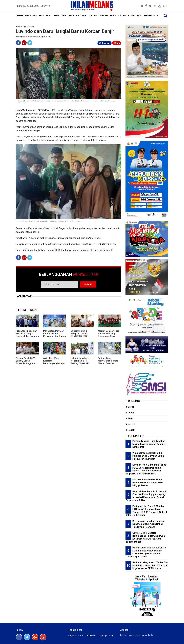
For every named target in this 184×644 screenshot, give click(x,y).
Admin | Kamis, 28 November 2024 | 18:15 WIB (33, 37)
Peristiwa (29, 27)
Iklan (111, 636)
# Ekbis (130, 418)
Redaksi (72, 636)
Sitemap (102, 636)
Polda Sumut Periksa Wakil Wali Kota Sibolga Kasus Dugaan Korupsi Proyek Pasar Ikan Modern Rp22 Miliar (146, 552)
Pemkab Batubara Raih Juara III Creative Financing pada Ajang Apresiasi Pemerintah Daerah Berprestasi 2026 (146, 496)
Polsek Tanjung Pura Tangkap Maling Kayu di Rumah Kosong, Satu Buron (149, 444)
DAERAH (103, 16)
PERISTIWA (31, 16)
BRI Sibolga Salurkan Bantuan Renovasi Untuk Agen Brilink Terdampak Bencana (148, 524)
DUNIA (56, 16)
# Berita (130, 407)
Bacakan (105, 43)
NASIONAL (45, 16)
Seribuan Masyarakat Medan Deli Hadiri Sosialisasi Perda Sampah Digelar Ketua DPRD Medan (150, 565)
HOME (20, 16)
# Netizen (131, 424)
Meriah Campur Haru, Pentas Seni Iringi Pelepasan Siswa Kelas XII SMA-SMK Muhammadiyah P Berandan (109, 337)
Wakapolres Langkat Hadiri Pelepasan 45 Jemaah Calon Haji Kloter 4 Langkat (148, 456)
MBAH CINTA (151, 16)
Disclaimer (91, 636)
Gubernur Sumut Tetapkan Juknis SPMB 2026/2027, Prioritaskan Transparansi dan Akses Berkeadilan (80, 337)
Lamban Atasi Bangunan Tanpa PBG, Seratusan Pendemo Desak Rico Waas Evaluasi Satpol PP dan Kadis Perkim (146, 469)
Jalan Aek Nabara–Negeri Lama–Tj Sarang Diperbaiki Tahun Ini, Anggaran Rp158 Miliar (81, 363)
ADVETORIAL (135, 16)
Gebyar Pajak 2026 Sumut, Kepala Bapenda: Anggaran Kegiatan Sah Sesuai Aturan (26, 363)
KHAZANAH (68, 16)
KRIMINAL (81, 16)
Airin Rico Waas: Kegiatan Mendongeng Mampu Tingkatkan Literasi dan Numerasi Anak (54, 363)
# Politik (130, 430)
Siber (81, 636)
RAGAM (122, 16)
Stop (117, 43)
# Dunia (130, 413)
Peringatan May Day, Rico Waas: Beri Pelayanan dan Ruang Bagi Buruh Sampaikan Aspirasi (54, 336)
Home (19, 27)
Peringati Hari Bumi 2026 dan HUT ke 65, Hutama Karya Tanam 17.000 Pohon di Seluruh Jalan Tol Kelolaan (146, 511)
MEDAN (93, 16)
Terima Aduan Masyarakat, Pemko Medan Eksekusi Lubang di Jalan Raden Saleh (108, 363)
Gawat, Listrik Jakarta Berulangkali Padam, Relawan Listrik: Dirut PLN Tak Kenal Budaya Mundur (145, 537)
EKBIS (113, 16)
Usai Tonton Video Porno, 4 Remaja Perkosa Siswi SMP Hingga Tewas (148, 482)
